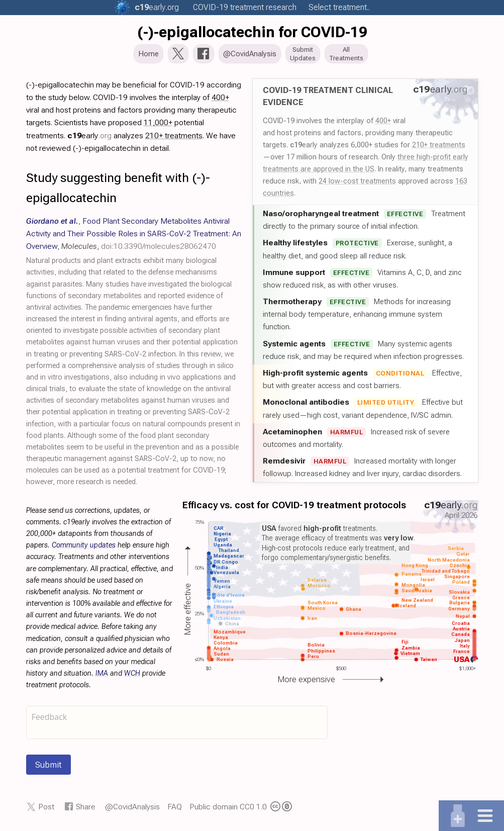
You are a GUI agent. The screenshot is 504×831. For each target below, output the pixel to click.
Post (46, 810)
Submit (48, 768)
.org (157, 7)
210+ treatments (439, 148)
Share (86, 810)
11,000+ (158, 125)
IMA (102, 676)
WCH (132, 676)
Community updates (84, 548)
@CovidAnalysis (132, 810)
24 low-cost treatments (357, 184)
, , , (134, 237)
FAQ (175, 810)
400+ (383, 124)
